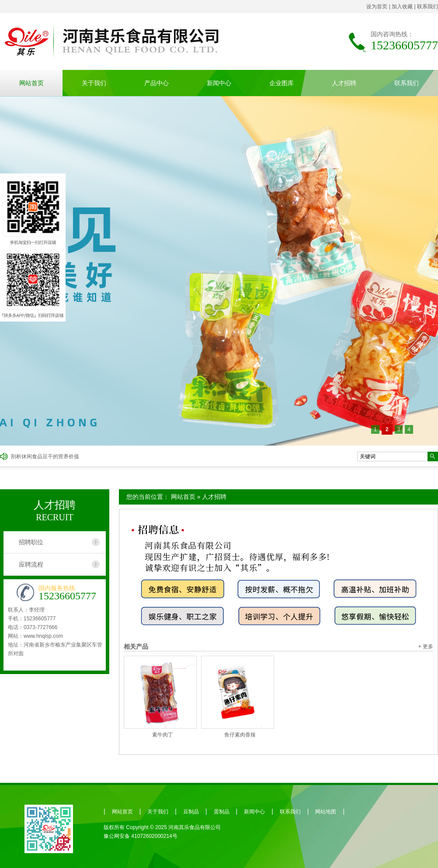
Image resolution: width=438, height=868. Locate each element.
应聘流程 (31, 564)
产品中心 (156, 83)
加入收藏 (402, 7)
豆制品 (191, 812)
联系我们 (428, 7)
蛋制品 (222, 812)
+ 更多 (426, 647)
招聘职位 (31, 542)
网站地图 (326, 812)
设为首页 (377, 7)
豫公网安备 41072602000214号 (141, 836)
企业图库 (282, 83)
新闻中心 (219, 83)
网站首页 (31, 83)
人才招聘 (344, 83)
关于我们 (94, 83)
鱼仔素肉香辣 (240, 735)
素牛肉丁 (163, 735)
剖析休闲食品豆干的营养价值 (45, 456)
